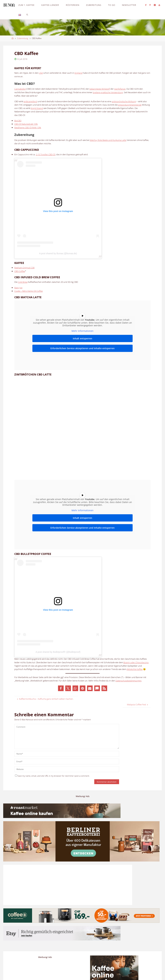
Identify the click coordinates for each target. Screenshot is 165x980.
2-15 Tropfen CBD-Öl (46, 154)
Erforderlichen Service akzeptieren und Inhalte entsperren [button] (82, 348)
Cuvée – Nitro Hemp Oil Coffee (29, 291)
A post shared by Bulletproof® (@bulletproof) (58, 652)
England (78, 73)
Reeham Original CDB (24, 268)
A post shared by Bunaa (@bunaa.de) (58, 253)
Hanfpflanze (120, 89)
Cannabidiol (20, 89)
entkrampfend (30, 101)
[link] (27, 15)
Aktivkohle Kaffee (135, 669)
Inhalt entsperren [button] (82, 338)
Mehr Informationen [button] (82, 331)
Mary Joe (18, 288)
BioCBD (18, 121)
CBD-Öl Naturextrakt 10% (26, 124)
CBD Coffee (20, 271)
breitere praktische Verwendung (108, 92)
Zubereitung (22, 38)
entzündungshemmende (130, 105)
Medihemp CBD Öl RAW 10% (28, 128)
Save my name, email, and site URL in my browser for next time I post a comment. (52, 776)
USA (41, 73)
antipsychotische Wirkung (124, 101)
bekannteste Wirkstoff (100, 89)
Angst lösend (37, 108)
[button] (61, 688)
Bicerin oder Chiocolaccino (136, 662)
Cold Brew (23, 282)
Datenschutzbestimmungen (129, 681)
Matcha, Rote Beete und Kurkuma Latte (108, 140)
